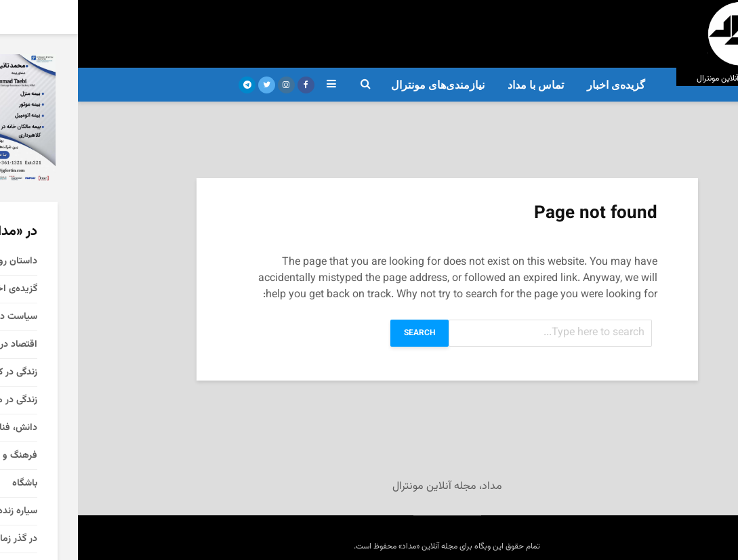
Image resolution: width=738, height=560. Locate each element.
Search (342, 333)
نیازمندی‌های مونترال (360, 85)
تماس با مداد (458, 85)
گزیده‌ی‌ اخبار (538, 85)
